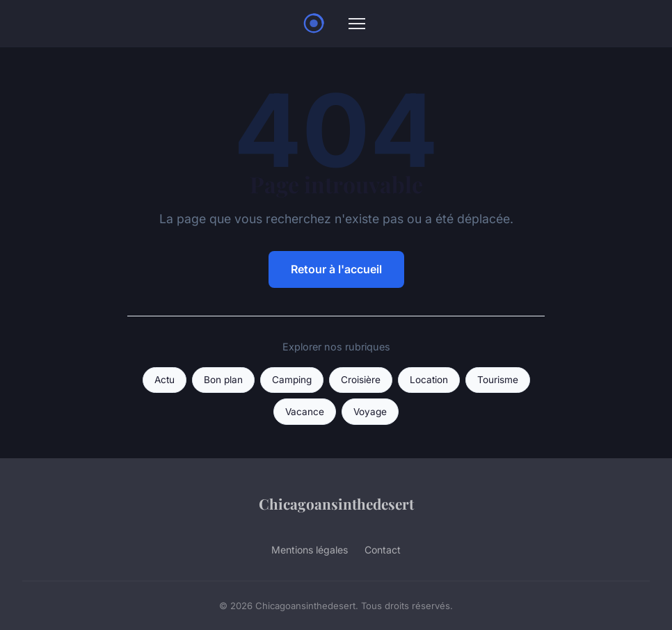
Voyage (370, 412)
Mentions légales (310, 550)
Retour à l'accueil (336, 269)
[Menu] (357, 24)
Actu (165, 380)
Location (429, 380)
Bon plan (223, 380)
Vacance (305, 412)
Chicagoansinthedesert (336, 503)
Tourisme (498, 380)
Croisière (361, 380)
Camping (292, 380)
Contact (383, 550)
